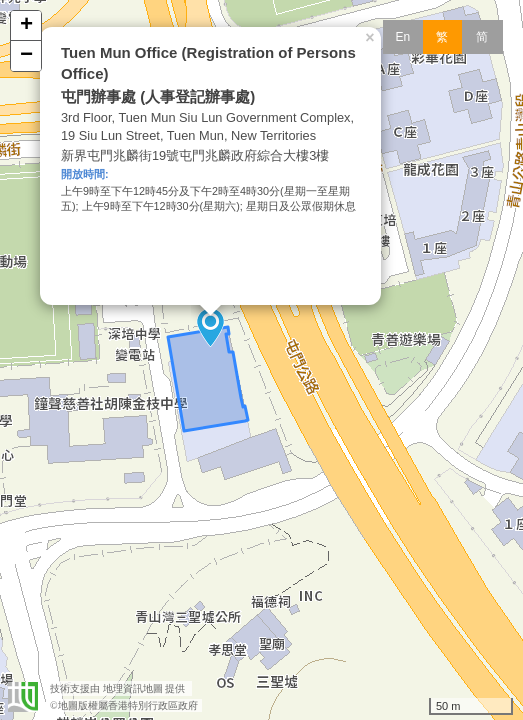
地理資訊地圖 (133, 688)
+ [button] (26, 26)
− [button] (26, 56)
